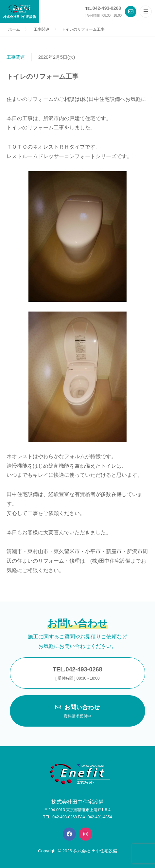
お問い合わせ (77, 712)
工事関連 (16, 57)
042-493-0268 (107, 8)
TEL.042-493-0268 (77, 674)
